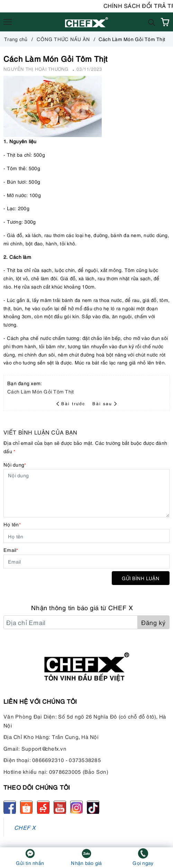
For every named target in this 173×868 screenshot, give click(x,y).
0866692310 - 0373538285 (67, 760)
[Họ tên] (86, 536)
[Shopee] (26, 807)
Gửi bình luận (141, 578)
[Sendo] (43, 807)
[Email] (86, 562)
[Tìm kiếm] (152, 22)
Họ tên (12, 524)
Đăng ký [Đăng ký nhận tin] (153, 622)
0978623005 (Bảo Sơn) (79, 771)
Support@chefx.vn (44, 748)
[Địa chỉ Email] (71, 622)
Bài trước (72, 403)
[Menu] (8, 22)
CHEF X (25, 827)
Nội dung (15, 464)
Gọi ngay (143, 863)
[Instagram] (76, 807)
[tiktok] (93, 807)
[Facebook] (10, 807)
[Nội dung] (86, 493)
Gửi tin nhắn (30, 863)
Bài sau (104, 403)
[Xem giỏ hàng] (165, 22)
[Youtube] (60, 807)
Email (11, 550)
